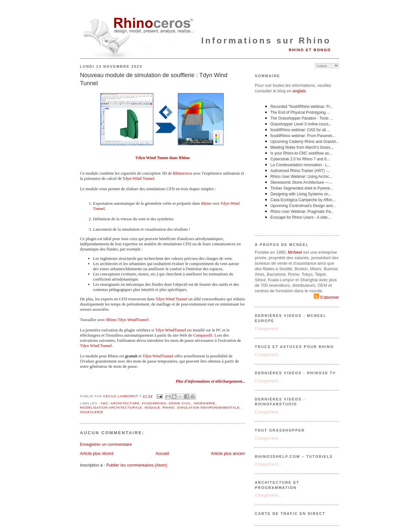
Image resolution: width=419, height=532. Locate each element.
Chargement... (268, 329)
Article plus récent (97, 453)
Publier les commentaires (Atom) (137, 465)
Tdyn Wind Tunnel (171, 299)
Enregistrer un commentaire (106, 444)
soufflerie (92, 412)
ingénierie (204, 403)
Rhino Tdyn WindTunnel (127, 320)
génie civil (180, 403)
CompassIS (203, 335)
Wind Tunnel (143, 178)
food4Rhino (154, 403)
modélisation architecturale (111, 407)
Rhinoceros (182, 173)
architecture (125, 403)
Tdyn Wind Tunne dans (157, 158)
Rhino (184, 158)
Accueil (162, 453)
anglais (299, 91)
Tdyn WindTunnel (170, 330)
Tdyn (128, 178)
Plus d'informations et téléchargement (209, 381)
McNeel (295, 252)
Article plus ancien (228, 453)
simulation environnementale (209, 407)
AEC (104, 403)
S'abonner (326, 297)
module (153, 407)
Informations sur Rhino (266, 40)
